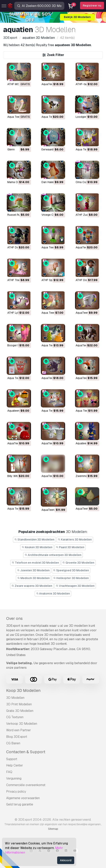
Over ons (14, 618)
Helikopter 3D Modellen (71, 578)
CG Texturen (15, 717)
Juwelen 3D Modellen (33, 570)
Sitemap (53, 829)
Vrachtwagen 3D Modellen (75, 586)
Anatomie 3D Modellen (53, 594)
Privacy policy (16, 792)
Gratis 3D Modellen (20, 711)
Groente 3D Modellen (79, 563)
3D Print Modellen (19, 704)
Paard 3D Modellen (70, 547)
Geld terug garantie (20, 804)
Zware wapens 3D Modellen (32, 586)
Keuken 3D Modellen (37, 547)
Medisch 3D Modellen (33, 578)
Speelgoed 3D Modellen (71, 570)
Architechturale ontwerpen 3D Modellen (53, 555)
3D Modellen (15, 698)
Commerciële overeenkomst (26, 785)
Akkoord (66, 860)
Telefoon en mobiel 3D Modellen (35, 563)
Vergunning (14, 778)
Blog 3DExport (17, 737)
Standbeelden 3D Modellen (34, 539)
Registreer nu (92, 6)
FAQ (9, 772)
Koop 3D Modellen (23, 690)
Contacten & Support (26, 752)
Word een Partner (19, 730)
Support (12, 759)
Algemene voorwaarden (23, 798)
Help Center (15, 765)
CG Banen (13, 743)
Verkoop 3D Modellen (22, 724)
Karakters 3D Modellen (75, 539)
